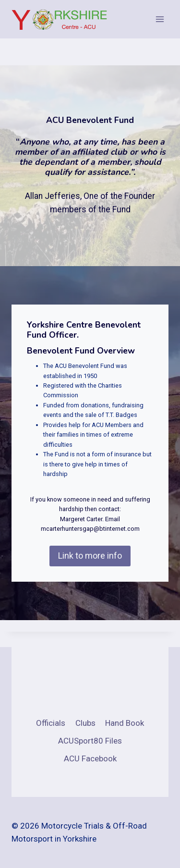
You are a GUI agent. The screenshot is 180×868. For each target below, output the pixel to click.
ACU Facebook (90, 758)
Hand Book (125, 723)
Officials (51, 723)
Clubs (85, 723)
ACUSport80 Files (90, 741)
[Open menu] (160, 19)
